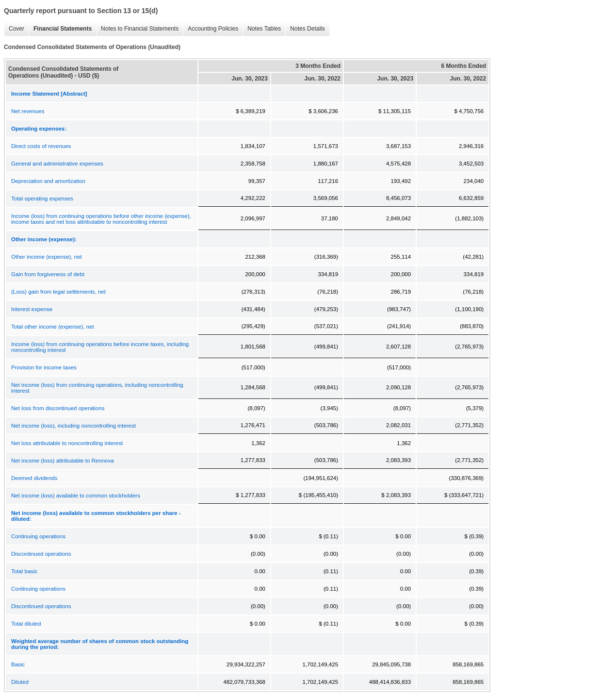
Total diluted (26, 624)
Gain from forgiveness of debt (48, 274)
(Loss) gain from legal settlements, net (58, 292)
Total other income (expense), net (53, 327)
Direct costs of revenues (41, 146)
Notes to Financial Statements (137, 29)
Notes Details (305, 29)
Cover (14, 29)
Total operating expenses (42, 199)
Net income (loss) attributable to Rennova (63, 461)
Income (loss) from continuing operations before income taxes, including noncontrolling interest (100, 347)
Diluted (20, 682)
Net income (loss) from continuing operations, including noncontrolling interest (97, 388)
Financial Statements (60, 29)
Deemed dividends (34, 478)
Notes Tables (262, 29)
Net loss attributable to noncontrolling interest (67, 443)
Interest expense (32, 309)
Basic (18, 664)
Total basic (24, 571)
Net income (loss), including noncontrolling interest (73, 426)
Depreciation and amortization (48, 181)
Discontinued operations (41, 554)
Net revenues (28, 111)
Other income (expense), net (47, 257)
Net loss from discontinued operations (58, 408)
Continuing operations (38, 536)
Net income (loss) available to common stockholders (76, 496)
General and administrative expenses (57, 164)
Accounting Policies (211, 29)
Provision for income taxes (44, 367)
